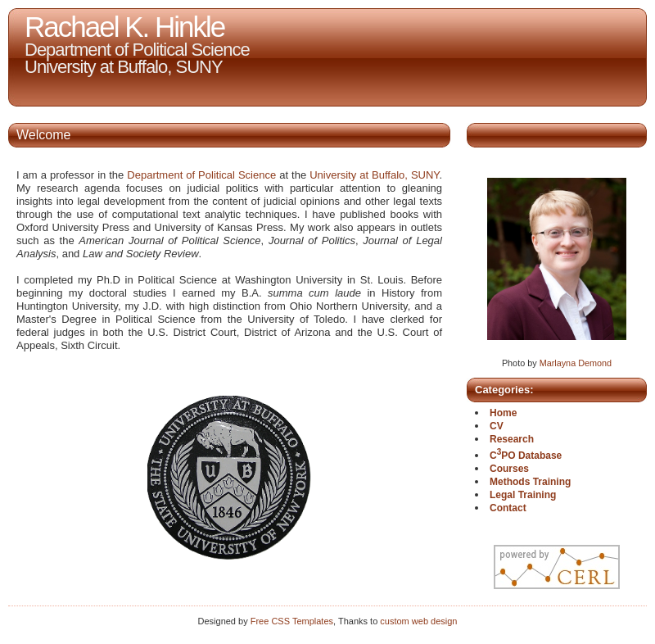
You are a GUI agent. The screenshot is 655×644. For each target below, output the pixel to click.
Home (503, 413)
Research (512, 439)
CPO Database (526, 456)
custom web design (418, 621)
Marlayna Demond (576, 363)
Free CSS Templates (292, 621)
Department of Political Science (201, 175)
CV (497, 426)
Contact (508, 508)
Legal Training (523, 495)
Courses (509, 469)
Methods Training (530, 482)
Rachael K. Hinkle (124, 27)
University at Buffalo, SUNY (374, 175)
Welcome (43, 135)
